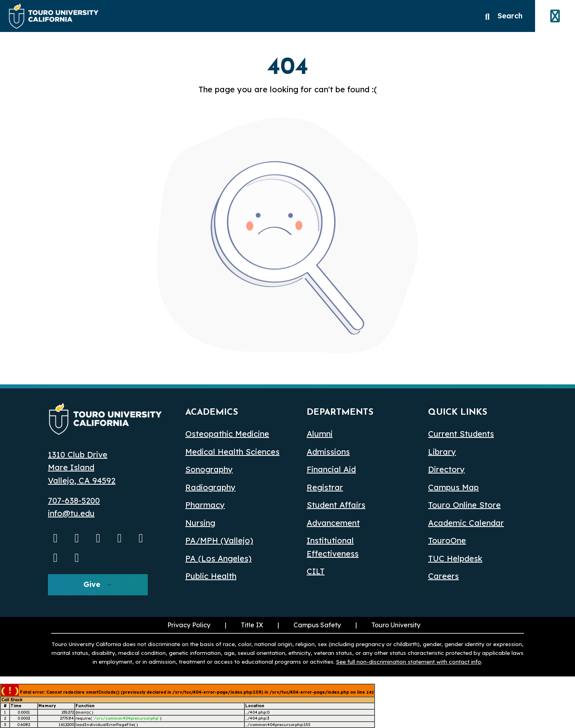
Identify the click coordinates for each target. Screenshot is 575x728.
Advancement (333, 523)
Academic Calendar (466, 523)
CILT (316, 571)
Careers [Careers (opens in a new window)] (443, 576)
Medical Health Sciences (232, 452)
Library (442, 452)
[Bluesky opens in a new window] (141, 538)
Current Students (461, 434)
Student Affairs (336, 505)
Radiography (210, 487)
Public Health (211, 576)
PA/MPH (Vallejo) (219, 540)
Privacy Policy (189, 625)
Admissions (328, 452)
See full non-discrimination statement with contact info (409, 661)
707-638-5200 (74, 500)
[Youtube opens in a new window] (56, 538)
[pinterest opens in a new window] (77, 557)
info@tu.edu (71, 513)
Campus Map (453, 487)
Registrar (325, 487)
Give (92, 584)
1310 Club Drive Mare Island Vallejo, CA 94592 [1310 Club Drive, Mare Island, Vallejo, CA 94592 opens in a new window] (82, 467)
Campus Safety (317, 625)
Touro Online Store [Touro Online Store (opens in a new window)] (464, 505)
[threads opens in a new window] (56, 557)
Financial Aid (331, 469)
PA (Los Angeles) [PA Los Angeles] (218, 558)
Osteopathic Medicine (227, 434)
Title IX (252, 625)
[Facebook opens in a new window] (98, 538)
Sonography (209, 469)
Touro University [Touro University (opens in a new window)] (396, 625)
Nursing (200, 523)
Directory (446, 469)
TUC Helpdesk (455, 558)
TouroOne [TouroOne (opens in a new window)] (447, 540)
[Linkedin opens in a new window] (120, 538)
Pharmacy (205, 505)
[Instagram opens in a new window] (77, 538)
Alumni (320, 434)
